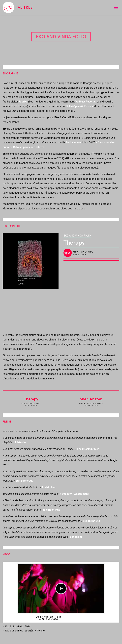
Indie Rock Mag (51, 510)
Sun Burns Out (24, 481)
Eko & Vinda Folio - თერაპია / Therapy (25, 631)
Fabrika (23, 102)
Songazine (76, 537)
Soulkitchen (48, 487)
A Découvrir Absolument (74, 494)
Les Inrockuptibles (88, 449)
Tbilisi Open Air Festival (79, 106)
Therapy (31, 399)
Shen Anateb (91, 399)
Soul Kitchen (73, 143)
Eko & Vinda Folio (50, 619)
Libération (21, 442)
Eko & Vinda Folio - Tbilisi (49, 617)
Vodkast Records (85, 102)
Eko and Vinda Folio (77, 236)
